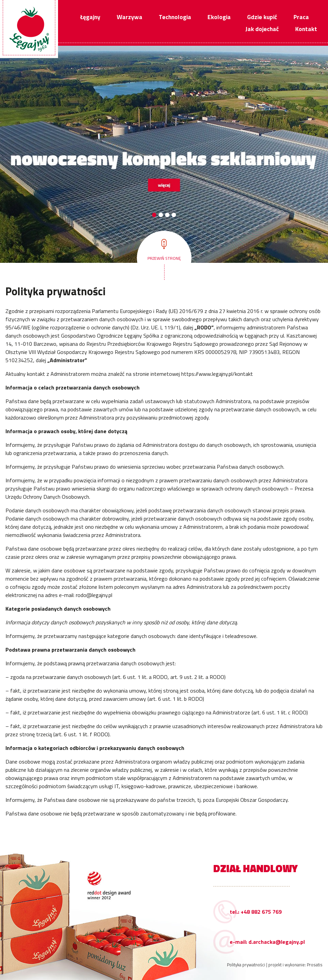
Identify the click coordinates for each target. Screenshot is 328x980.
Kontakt (306, 29)
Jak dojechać (262, 29)
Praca (301, 17)
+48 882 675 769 (261, 912)
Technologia (175, 17)
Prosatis (315, 965)
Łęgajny (90, 17)
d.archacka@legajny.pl (277, 942)
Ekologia (219, 17)
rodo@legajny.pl (94, 595)
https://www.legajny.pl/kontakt (217, 374)
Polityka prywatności (246, 965)
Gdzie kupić (262, 17)
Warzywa (130, 17)
